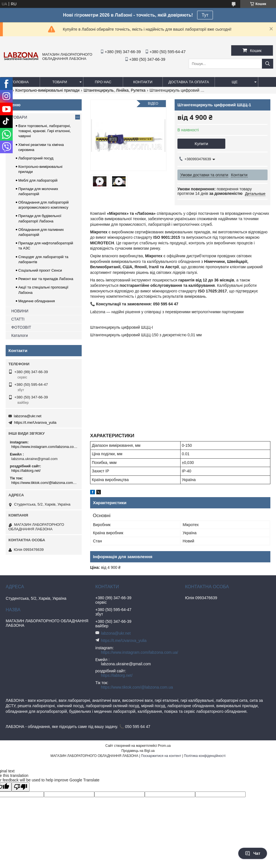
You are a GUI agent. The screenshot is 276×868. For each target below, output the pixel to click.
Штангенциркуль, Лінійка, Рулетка (115, 90)
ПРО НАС (103, 82)
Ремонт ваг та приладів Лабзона (46, 279)
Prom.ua (164, 746)
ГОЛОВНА (20, 82)
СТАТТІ (18, 319)
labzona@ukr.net (28, 416)
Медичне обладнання (37, 301)
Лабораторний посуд (36, 158)
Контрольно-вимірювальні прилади (48, 90)
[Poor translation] (21, 787)
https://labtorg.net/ (26, 471)
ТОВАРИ (60, 82)
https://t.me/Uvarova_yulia (35, 422)
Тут (205, 15)
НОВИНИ (20, 311)
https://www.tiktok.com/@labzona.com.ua (44, 483)
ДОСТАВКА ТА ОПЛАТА (189, 82)
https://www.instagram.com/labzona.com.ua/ (44, 447)
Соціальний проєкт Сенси (40, 270)
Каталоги (20, 335)
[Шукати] (268, 64)
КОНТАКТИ (143, 82)
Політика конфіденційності (205, 756)
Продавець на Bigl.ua (138, 751)
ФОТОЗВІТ (21, 327)
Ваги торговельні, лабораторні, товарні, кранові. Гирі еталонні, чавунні (44, 131)
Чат (253, 853)
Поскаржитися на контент (161, 756)
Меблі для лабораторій (38, 180)
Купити (201, 144)
